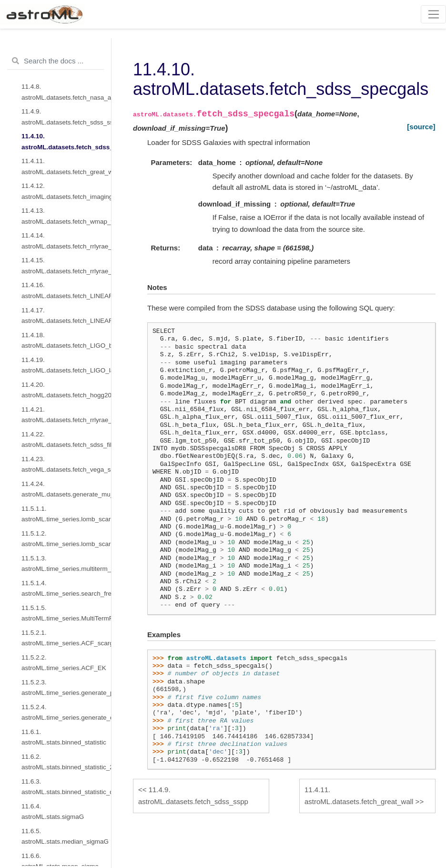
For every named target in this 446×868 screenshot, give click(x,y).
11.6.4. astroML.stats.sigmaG (53, 811)
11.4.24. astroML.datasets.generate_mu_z (66, 489)
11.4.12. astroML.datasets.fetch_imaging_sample (66, 191)
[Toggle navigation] (433, 14)
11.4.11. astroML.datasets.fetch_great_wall (66, 166)
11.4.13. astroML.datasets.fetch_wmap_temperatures (66, 216)
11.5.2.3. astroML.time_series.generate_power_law (66, 687)
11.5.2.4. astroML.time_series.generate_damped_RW (66, 712)
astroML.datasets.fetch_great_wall (359, 796)
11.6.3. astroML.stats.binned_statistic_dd (66, 787)
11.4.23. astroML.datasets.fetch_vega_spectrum (66, 464)
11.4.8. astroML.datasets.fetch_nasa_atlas (66, 92)
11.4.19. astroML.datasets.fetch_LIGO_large (66, 365)
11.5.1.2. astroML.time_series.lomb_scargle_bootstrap (66, 539)
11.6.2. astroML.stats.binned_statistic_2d (66, 762)
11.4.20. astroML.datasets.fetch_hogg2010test (66, 390)
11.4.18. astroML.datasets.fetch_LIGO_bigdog (66, 340)
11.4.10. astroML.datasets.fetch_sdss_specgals (66, 141)
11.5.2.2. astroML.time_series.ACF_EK (64, 663)
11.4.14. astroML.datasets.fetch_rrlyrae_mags (66, 241)
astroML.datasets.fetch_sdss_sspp (193, 796)
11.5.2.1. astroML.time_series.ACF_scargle (66, 638)
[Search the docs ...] (56, 61)
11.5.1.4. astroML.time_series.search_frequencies (66, 588)
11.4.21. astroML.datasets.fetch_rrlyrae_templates (66, 415)
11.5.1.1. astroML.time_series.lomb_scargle (66, 514)
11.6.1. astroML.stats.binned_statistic (64, 737)
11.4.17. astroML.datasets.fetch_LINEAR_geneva (66, 315)
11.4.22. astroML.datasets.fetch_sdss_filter (66, 439)
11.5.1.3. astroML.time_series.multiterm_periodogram (66, 563)
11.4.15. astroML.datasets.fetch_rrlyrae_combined (66, 265)
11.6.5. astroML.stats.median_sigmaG (65, 836)
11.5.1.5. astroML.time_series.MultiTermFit (66, 613)
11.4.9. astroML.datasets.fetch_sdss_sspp (66, 117)
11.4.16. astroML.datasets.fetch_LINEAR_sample (66, 290)
